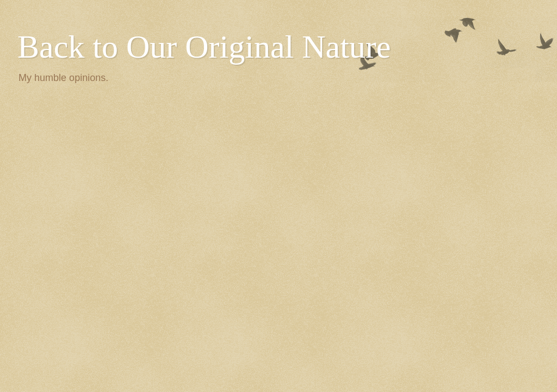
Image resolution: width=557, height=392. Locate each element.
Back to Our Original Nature (204, 47)
